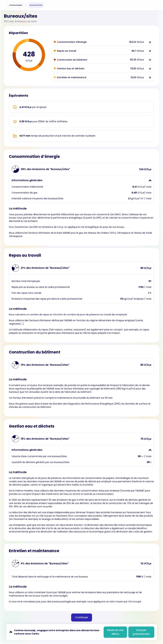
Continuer (82, 617)
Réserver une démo (115, 632)
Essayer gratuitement (141, 632)
